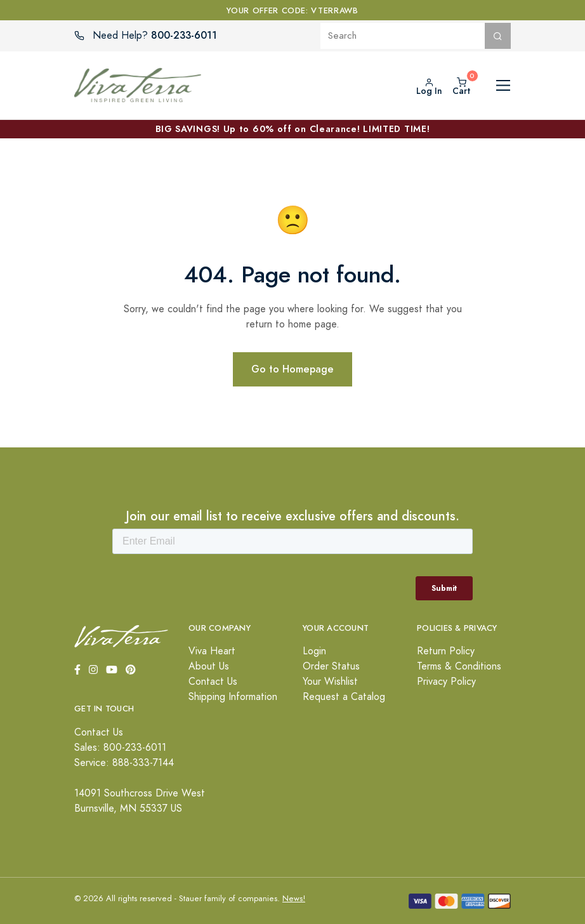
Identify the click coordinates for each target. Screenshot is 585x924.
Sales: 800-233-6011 (120, 748)
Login (314, 651)
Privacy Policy (446, 682)
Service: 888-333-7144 (124, 763)
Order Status (331, 666)
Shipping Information (233, 697)
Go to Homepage (292, 369)
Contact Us (213, 682)
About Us (209, 666)
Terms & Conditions (459, 666)
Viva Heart (212, 651)
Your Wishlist (330, 682)
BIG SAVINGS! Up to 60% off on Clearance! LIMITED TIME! (293, 129)
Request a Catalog (344, 697)
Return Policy (446, 651)
